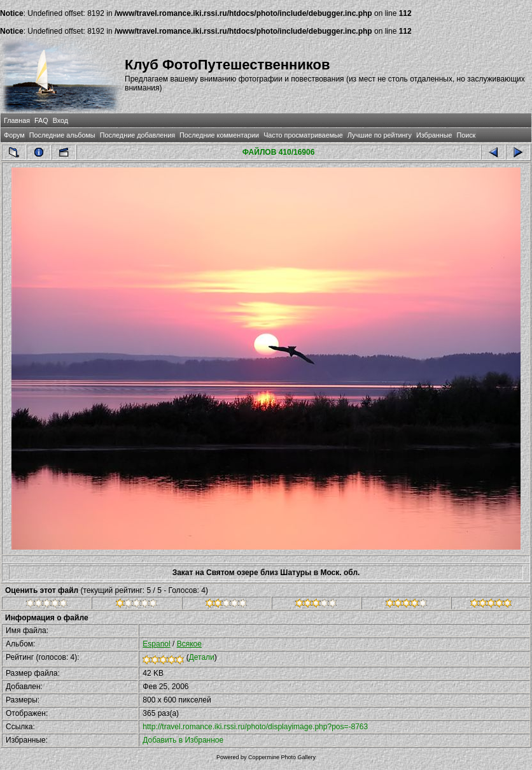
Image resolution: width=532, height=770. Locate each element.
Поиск (466, 135)
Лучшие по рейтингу (380, 135)
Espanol (156, 644)
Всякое (189, 644)
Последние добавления (137, 135)
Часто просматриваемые (303, 135)
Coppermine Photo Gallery (282, 757)
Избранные (434, 135)
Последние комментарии (219, 135)
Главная (17, 120)
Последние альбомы (62, 135)
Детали (202, 657)
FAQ (41, 120)
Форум (14, 135)
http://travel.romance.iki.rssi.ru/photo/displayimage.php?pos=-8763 (255, 727)
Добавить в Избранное (183, 740)
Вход (60, 120)
